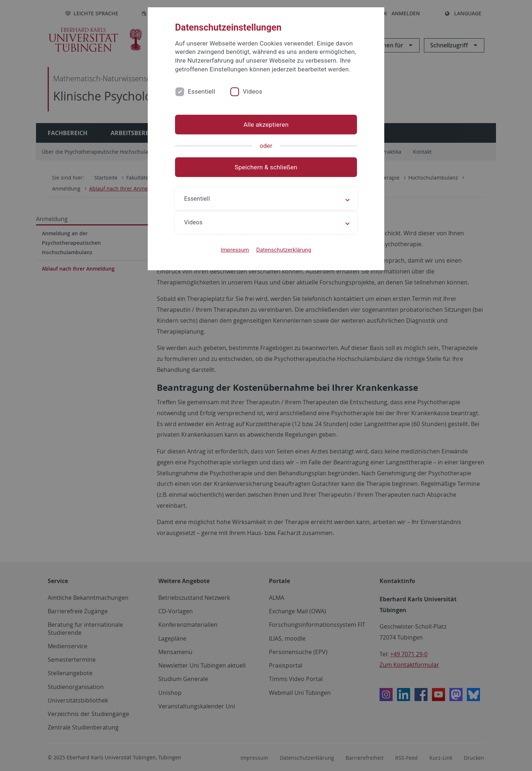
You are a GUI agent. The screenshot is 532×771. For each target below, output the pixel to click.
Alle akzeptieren (266, 125)
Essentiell (201, 91)
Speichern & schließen (266, 167)
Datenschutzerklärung (284, 250)
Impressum (235, 250)
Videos (253, 91)
